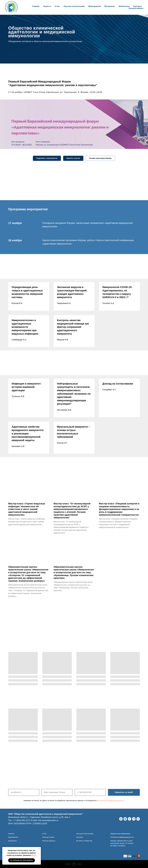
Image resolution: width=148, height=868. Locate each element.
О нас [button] (57, 6)
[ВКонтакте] (138, 819)
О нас (44, 834)
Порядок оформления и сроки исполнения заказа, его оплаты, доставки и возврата (122, 843)
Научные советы (48, 837)
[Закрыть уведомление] (39, 849)
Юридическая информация (120, 834)
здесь (34, 855)
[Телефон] (130, 819)
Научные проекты (49, 841)
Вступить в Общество (84, 841)
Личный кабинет (136, 8)
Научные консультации (74, 6)
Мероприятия (95, 6)
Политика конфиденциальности (122, 837)
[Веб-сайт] (121, 819)
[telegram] (134, 819)
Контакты (138, 6)
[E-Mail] (125, 819)
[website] (125, 856)
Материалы (110, 6)
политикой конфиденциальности (111, 800)
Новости (47, 6)
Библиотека (124, 6)
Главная (36, 6)
